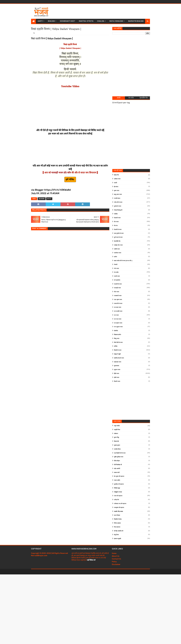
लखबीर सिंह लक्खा (118, 511)
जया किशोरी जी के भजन (120, 453)
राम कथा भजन (118, 307)
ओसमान (116, 434)
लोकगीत (116, 331)
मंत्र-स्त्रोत (116, 272)
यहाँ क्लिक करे (91, 560)
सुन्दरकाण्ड (117, 366)
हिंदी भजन (117, 374)
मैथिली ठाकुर (117, 488)
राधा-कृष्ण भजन (118, 300)
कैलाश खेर (116, 441)
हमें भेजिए (70, 179)
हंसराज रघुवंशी (118, 539)
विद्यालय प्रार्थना (118, 335)
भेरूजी (116, 265)
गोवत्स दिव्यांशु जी (118, 210)
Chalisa (101, 21)
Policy (114, 562)
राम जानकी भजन (118, 311)
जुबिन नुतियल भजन (119, 457)
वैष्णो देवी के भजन (118, 342)
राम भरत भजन (118, 319)
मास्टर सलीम (117, 480)
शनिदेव (116, 346)
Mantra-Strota (86, 21)
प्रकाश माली (117, 473)
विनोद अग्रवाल (117, 523)
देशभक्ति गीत (117, 241)
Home (114, 553)
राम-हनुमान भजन (118, 327)
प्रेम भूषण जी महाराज (119, 476)
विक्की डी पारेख (118, 519)
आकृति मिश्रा (117, 430)
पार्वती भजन (117, 249)
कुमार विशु (116, 437)
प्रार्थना (115, 257)
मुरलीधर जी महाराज (119, 484)
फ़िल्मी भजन (117, 381)
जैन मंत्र (116, 226)
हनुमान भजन (117, 370)
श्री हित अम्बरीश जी (119, 531)
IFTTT (49, 199)
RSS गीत (116, 175)
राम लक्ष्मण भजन (118, 323)
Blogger (42, 199)
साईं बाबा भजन (118, 362)
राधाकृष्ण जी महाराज (119, 508)
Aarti (40, 21)
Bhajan (51, 21)
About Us (116, 556)
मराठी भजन (117, 276)
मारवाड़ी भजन (117, 288)
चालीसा (116, 214)
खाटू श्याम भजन (118, 194)
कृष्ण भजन (117, 191)
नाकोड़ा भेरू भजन (118, 245)
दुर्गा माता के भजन (118, 237)
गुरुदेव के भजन (118, 206)
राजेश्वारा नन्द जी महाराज (120, 504)
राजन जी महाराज (118, 496)
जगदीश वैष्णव (117, 449)
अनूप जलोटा (117, 426)
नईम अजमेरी (117, 469)
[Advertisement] (108, 11)
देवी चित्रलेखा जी (118, 465)
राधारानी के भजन (118, 304)
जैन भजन (116, 222)
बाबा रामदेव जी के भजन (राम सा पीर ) (123, 261)
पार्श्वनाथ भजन (118, 253)
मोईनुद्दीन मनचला (118, 492)
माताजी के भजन (118, 284)
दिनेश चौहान (117, 461)
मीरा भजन (117, 292)
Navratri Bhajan (136, 21)
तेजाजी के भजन (118, 230)
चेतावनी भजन (117, 218)
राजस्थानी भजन (118, 296)
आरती (115, 183)
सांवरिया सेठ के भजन (119, 358)
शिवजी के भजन (118, 350)
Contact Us (116, 559)
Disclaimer (116, 564)
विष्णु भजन (117, 339)
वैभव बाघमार (117, 527)
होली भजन (117, 377)
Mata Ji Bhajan (116, 21)
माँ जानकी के (117, 280)
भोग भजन (116, 268)
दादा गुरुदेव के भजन (119, 233)
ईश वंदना (116, 187)
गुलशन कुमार (117, 445)
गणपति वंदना (117, 198)
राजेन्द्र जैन (116, 500)
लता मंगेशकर (117, 515)
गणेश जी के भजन (118, 202)
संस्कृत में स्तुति (117, 354)
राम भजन (116, 315)
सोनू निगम (116, 535)
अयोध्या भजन (117, 179)
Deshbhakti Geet (68, 21)
